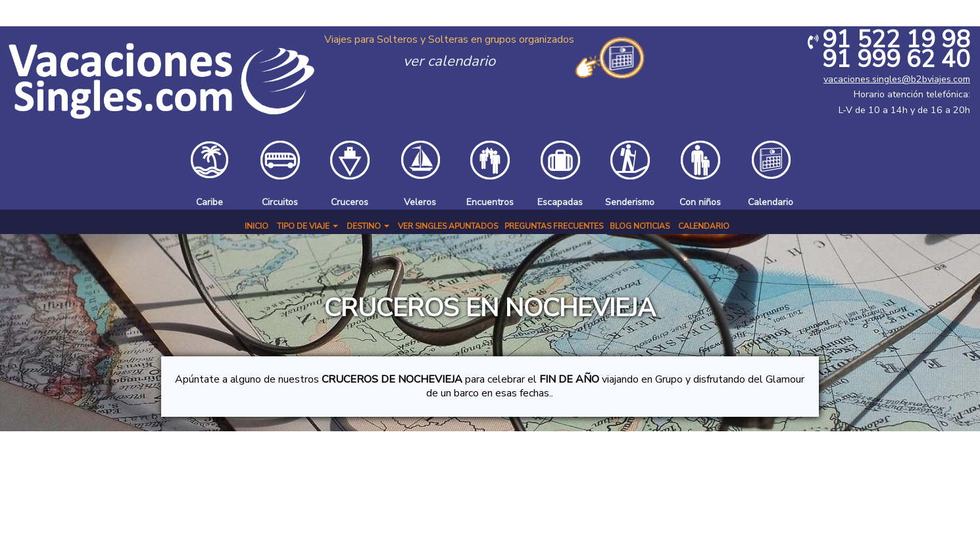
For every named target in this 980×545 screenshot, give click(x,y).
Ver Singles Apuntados (448, 226)
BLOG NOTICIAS (640, 226)
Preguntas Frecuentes (554, 226)
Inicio (257, 226)
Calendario (704, 226)
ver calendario (449, 61)
